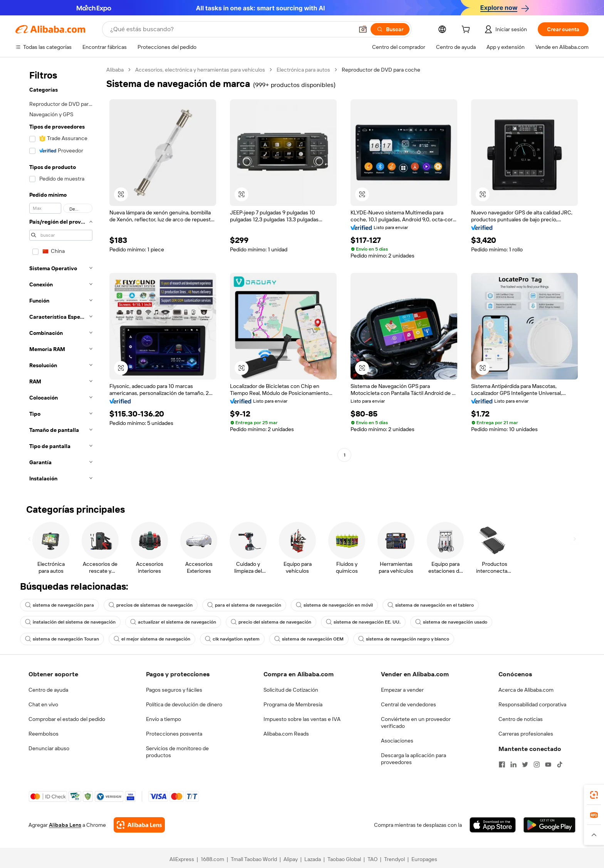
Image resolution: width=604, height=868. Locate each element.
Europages (424, 859)
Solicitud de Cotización (291, 690)
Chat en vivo (43, 704)
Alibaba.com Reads (286, 734)
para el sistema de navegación (244, 605)
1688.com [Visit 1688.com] (212, 859)
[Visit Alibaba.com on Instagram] (537, 764)
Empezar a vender (402, 690)
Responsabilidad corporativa (532, 704)
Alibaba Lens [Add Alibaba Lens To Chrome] (65, 825)
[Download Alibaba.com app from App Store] (493, 825)
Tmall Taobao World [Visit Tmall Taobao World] (254, 859)
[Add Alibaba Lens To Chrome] (139, 825)
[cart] (467, 30)
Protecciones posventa (174, 734)
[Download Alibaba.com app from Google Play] (549, 825)
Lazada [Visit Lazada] (313, 859)
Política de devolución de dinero (184, 704)
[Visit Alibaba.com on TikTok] (560, 764)
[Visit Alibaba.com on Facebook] (502, 764)
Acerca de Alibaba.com (526, 690)
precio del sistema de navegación (271, 622)
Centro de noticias (521, 719)
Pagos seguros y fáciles (174, 690)
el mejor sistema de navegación (152, 639)
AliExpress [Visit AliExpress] (182, 859)
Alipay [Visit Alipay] (291, 859)
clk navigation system (232, 639)
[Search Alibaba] (231, 29)
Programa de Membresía (293, 704)
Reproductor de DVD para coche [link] (381, 70)
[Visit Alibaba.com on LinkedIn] (513, 764)
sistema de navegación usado (451, 622)
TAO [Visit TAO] (372, 859)
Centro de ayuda (48, 690)
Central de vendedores (409, 704)
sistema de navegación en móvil (334, 605)
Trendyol (394, 859)
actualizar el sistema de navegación (173, 622)
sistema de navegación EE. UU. (363, 622)
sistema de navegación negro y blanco (404, 639)
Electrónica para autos (303, 70)
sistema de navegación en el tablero (431, 605)
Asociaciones (397, 741)
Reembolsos (44, 734)
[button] (363, 29)
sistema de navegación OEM (309, 639)
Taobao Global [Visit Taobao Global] (344, 859)
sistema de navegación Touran (62, 639)
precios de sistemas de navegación (151, 605)
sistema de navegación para (60, 605)
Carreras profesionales (526, 734)
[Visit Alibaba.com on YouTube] (548, 764)
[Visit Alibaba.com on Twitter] (525, 764)
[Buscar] (390, 29)
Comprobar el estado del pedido (67, 719)
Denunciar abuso (49, 748)
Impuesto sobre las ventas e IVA (302, 719)
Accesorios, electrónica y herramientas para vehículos (200, 70)
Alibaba (115, 70)
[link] (594, 795)
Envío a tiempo (164, 719)
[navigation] (59, 276)
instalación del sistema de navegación (70, 622)
